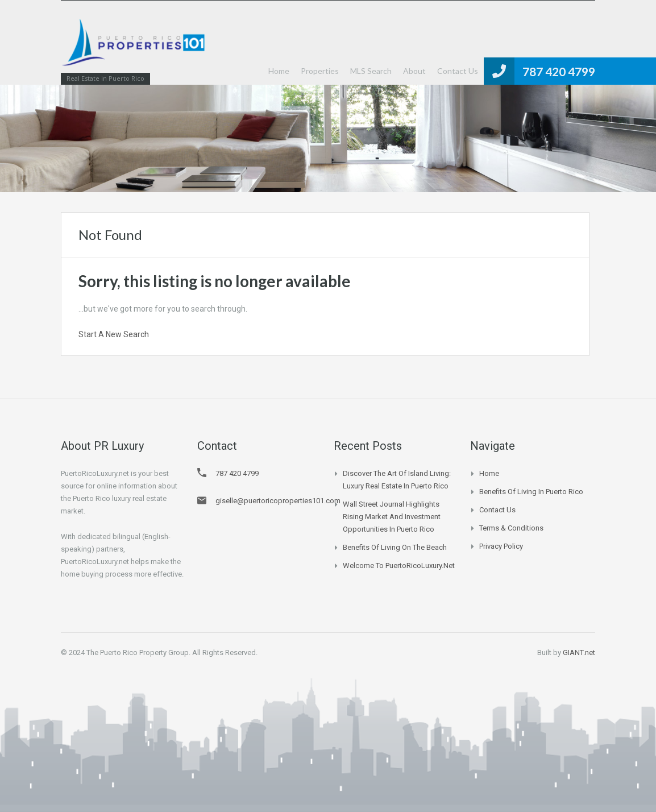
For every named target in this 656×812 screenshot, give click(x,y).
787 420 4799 (559, 71)
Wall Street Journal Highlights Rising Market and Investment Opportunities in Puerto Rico (392, 517)
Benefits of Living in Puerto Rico (531, 492)
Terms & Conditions (511, 528)
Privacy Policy (501, 546)
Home (279, 71)
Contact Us (458, 71)
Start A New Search (114, 334)
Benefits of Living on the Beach (395, 547)
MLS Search (371, 71)
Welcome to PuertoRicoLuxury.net (399, 565)
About (414, 71)
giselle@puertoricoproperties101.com (278, 501)
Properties (320, 71)
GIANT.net (579, 652)
